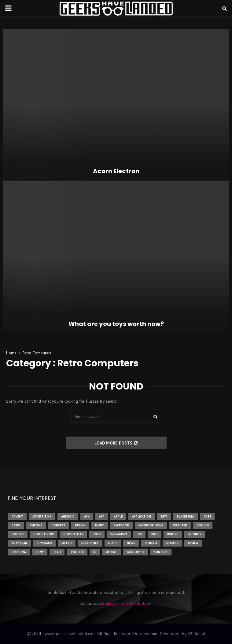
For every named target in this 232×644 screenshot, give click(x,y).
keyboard (44, 543)
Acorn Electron (116, 171)
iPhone (173, 534)
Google (18, 534)
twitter (77, 552)
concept (59, 525)
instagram (119, 534)
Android (68, 516)
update (111, 552)
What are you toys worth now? (116, 324)
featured (180, 525)
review (193, 543)
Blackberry (186, 516)
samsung (19, 552)
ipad (155, 534)
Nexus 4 (151, 543)
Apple (118, 516)
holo (97, 534)
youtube (161, 552)
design (80, 525)
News (131, 543)
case (207, 516)
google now (44, 534)
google (203, 525)
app (102, 516)
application (142, 516)
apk (87, 516)
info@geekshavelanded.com (126, 603)
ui (95, 552)
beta (164, 516)
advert (17, 516)
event (100, 525)
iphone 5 (195, 534)
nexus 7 (172, 543)
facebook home (151, 525)
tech (57, 552)
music (113, 543)
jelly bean (19, 543)
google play (73, 534)
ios (139, 534)
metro (67, 543)
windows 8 (135, 552)
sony (40, 552)
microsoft (90, 543)
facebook (121, 525)
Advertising (42, 516)
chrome (36, 525)
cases (16, 525)
